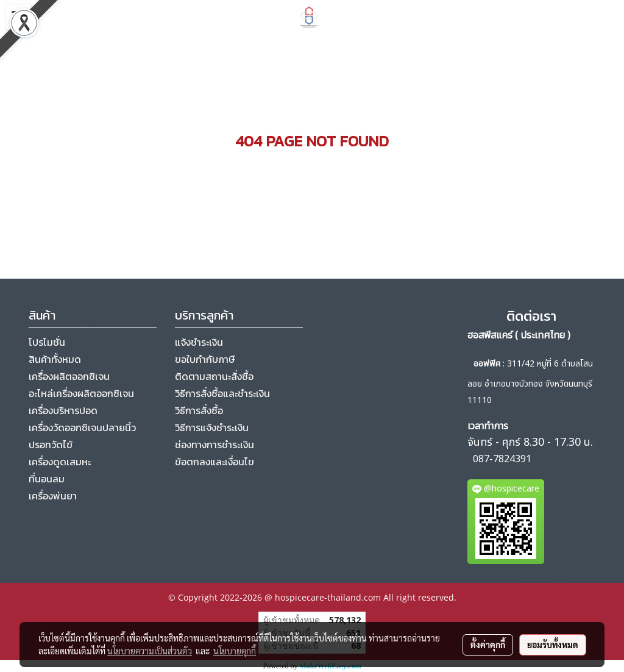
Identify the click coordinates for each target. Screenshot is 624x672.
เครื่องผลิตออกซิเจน (69, 376)
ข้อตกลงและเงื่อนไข (214, 462)
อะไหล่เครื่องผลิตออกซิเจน (81, 393)
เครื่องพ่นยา (53, 496)
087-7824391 (502, 459)
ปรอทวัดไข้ (51, 445)
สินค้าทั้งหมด (55, 359)
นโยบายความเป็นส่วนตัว (150, 651)
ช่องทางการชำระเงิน (214, 445)
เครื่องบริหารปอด (63, 410)
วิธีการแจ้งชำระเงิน (212, 427)
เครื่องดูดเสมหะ (60, 462)
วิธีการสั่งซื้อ (199, 410)
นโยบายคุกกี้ (235, 651)
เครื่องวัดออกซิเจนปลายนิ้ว (82, 427)
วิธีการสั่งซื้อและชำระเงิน (222, 393)
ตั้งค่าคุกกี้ (488, 645)
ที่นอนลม (47, 479)
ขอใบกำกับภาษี (205, 359)
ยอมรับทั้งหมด (553, 645)
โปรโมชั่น (47, 342)
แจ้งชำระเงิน (199, 342)
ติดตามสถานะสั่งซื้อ (214, 376)
